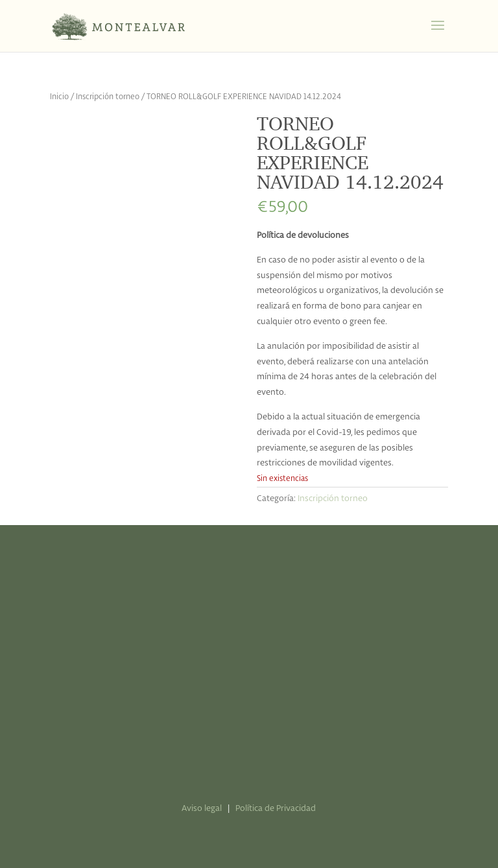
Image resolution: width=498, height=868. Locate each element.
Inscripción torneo (108, 97)
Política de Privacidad (276, 809)
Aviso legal (202, 809)
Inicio (59, 97)
